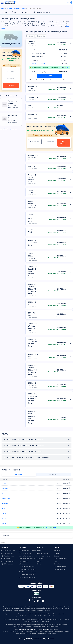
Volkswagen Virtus (11, 43)
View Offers (48, 76)
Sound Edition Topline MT (32, 203)
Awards (39, 561)
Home (3, 9)
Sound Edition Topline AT (32, 256)
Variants (25, 12)
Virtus (24, 9)
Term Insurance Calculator (27, 559)
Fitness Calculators (27, 553)
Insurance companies (43, 556)
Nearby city (19, 475)
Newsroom (40, 559)
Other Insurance (9, 564)
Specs (15, 12)
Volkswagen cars (10, 129)
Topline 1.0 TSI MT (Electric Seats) (32, 178)
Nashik (4, 518)
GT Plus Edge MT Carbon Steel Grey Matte (33, 327)
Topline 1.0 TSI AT (32, 231)
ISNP (56, 561)
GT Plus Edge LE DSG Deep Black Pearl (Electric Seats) (33, 398)
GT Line (31, 106)
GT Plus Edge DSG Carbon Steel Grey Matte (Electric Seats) (33, 417)
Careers (56, 556)
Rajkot (4, 483)
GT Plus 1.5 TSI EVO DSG (32, 384)
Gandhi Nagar (6, 498)
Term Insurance (9, 556)
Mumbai (4, 513)
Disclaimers (5, 535)
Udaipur (4, 523)
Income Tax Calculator (26, 556)
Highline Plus (33, 97)
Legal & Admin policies (61, 559)
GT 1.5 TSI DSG (31, 314)
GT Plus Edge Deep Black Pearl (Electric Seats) (33, 271)
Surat (3, 493)
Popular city (53, 475)
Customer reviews (42, 553)
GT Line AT (32, 166)
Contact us (57, 564)
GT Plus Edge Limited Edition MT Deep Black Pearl (33, 289)
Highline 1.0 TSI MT (32, 88)
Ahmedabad (5, 488)
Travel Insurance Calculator (27, 572)
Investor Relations (60, 569)
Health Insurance (9, 561)
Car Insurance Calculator (27, 575)
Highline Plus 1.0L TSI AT (33, 157)
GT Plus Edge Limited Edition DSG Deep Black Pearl (33, 370)
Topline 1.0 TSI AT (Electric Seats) (32, 218)
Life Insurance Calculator (27, 567)
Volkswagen (17, 9)
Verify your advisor (60, 567)
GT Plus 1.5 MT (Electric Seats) (32, 243)
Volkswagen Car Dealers (42, 12)
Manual (31, 36)
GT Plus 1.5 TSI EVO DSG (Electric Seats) (32, 343)
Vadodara (5, 503)
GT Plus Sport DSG (33, 356)
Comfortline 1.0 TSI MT (32, 42)
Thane (4, 508)
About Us (57, 551)
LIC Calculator (23, 564)
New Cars (9, 9)
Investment (7, 559)
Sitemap (57, 553)
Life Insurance (8, 553)
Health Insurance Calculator (28, 569)
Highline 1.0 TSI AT (32, 116)
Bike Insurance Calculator (27, 577)
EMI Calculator (24, 561)
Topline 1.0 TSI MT (32, 191)
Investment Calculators (29, 551)
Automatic (41, 36)
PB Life (39, 564)
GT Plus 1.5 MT (32, 303)
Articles (39, 551)
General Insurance (10, 551)
